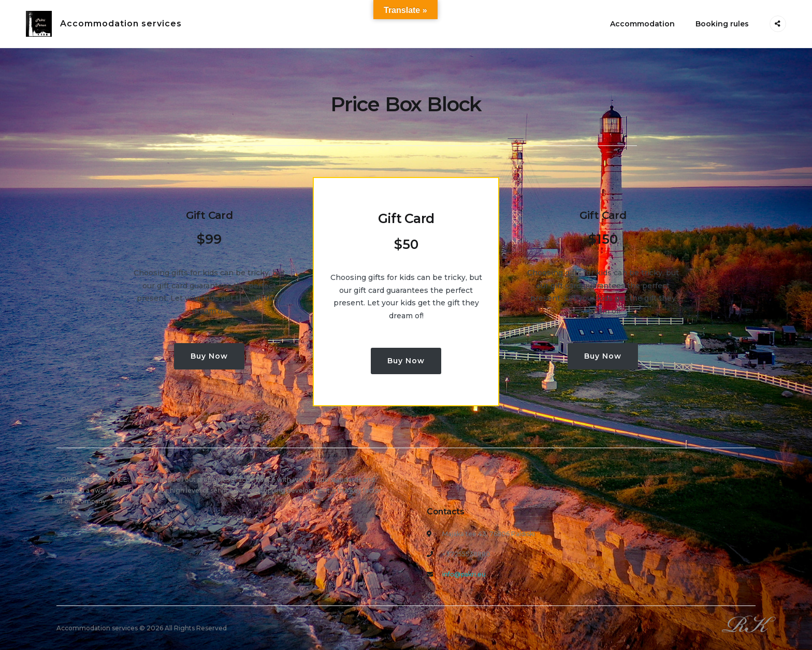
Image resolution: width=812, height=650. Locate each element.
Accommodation (642, 24)
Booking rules (722, 24)
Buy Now (209, 356)
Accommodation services (121, 24)
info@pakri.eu (464, 574)
